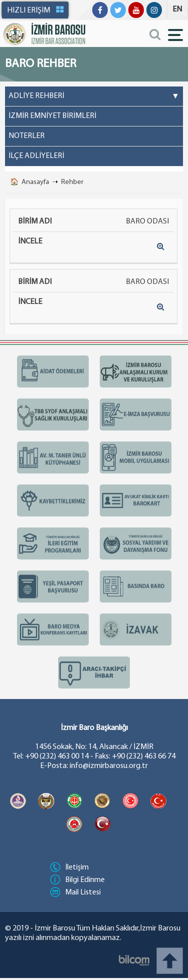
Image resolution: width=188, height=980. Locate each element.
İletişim (69, 867)
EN (177, 9)
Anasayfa (35, 182)
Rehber (72, 182)
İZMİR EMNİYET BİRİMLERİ (52, 116)
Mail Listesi (75, 892)
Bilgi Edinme (77, 880)
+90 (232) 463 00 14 (57, 756)
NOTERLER (27, 136)
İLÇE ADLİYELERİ (36, 156)
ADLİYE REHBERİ (94, 96)
